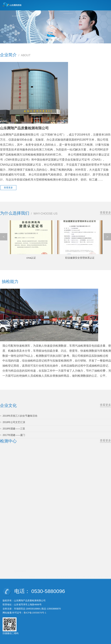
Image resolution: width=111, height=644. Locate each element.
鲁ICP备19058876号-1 (35, 613)
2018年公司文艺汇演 (14, 422)
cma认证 (31, 258)
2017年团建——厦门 (14, 435)
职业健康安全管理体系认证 (80, 258)
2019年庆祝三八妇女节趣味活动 (20, 416)
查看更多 (105, 213)
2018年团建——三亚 (14, 429)
